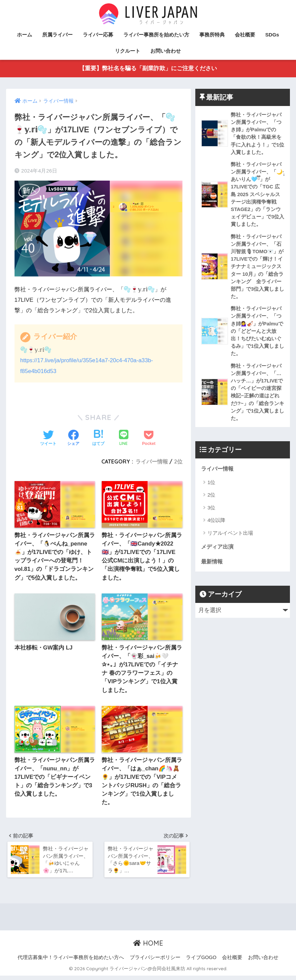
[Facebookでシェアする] (73, 439)
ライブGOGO (201, 962)
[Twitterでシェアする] (48, 439)
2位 (178, 461)
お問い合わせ (166, 51)
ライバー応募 (98, 35)
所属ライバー (57, 35)
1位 (211, 489)
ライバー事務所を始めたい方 (156, 35)
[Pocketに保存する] (149, 439)
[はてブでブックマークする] (98, 439)
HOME (148, 948)
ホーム (24, 35)
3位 (211, 514)
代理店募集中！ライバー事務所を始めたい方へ (71, 962)
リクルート (128, 51)
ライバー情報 (152, 461)
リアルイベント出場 (230, 539)
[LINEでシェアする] (124, 438)
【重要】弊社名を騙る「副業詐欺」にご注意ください (148, 69)
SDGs (272, 35)
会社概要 (245, 35)
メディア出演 (218, 553)
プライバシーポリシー (155, 962)
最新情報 (213, 568)
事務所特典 (212, 35)
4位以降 (216, 526)
